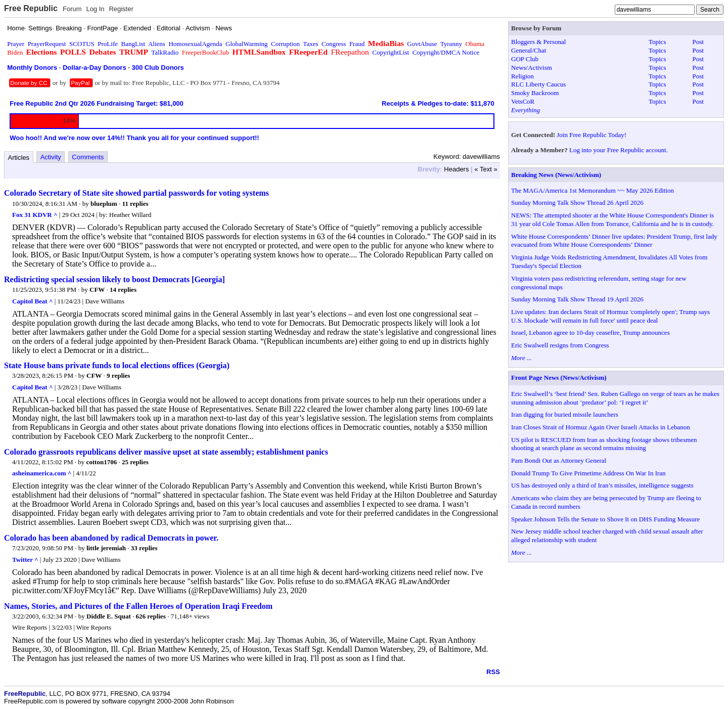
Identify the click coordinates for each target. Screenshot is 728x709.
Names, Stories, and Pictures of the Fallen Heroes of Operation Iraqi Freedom (138, 606)
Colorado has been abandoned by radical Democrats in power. (111, 538)
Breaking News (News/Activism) (556, 175)
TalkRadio (165, 52)
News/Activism (532, 68)
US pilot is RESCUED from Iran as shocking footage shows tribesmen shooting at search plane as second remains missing (604, 444)
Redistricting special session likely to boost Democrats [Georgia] (115, 279)
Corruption (285, 44)
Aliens (157, 44)
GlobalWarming (246, 44)
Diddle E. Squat (109, 616)
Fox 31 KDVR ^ (35, 215)
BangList (133, 44)
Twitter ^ (25, 560)
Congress (334, 44)
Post (698, 42)
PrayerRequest (47, 44)
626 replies (151, 616)
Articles (19, 158)
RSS (493, 672)
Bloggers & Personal (538, 42)
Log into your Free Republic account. (619, 150)
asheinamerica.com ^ (42, 473)
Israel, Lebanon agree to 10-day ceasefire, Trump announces (590, 333)
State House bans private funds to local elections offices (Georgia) (117, 365)
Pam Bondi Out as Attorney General (559, 460)
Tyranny (451, 44)
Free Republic (31, 8)
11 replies (135, 204)
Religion (522, 76)
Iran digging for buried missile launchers (565, 414)
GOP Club (525, 59)
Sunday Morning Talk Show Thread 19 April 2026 (577, 299)
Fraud (357, 44)
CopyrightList (391, 52)
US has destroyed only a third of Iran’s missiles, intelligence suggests (602, 485)
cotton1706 (102, 462)
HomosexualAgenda (195, 44)
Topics (657, 42)
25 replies (135, 462)
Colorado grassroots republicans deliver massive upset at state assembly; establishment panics (166, 452)
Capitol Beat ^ (33, 301)
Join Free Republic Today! (591, 135)
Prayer (16, 44)
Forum (72, 9)
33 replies (144, 548)
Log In (95, 9)
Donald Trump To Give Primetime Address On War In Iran (588, 473)
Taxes (310, 44)
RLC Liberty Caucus (538, 84)
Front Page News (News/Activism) (559, 378)
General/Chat (529, 50)
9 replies (118, 375)
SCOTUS (82, 44)
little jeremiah (106, 548)
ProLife (108, 44)
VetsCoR (523, 101)
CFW (97, 290)
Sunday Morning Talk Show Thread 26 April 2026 (577, 203)
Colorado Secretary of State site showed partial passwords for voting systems (136, 193)
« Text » (486, 169)
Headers (456, 169)
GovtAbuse (422, 44)
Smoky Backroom (535, 93)
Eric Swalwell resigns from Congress (560, 345)
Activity (51, 157)
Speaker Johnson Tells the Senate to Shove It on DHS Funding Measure (605, 519)
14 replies (123, 290)
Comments (88, 157)
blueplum (104, 204)
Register (121, 9)
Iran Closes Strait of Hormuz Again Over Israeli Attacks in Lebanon (601, 427)
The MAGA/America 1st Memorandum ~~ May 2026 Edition (593, 190)
